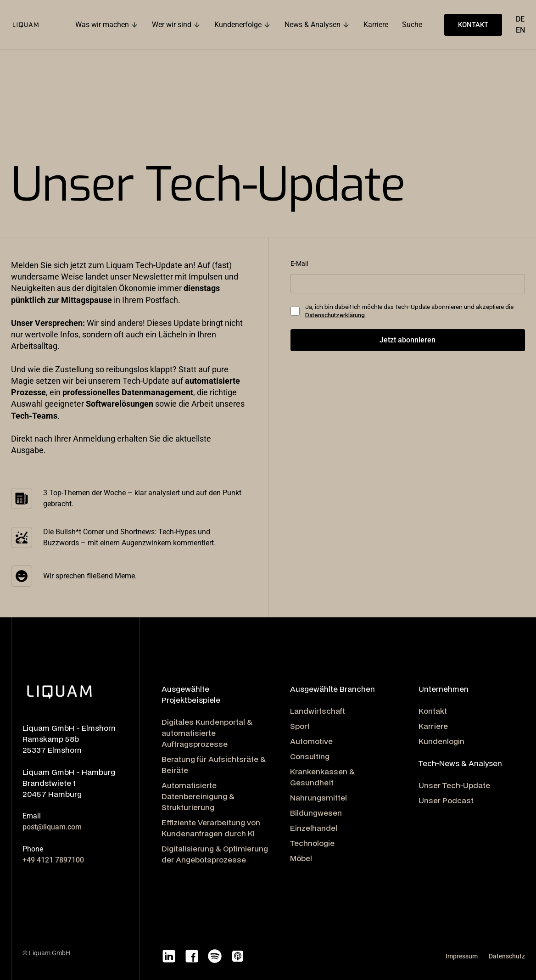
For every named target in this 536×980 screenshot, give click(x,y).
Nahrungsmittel (318, 798)
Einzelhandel (314, 828)
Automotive (311, 741)
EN (520, 30)
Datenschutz (507, 956)
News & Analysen (313, 25)
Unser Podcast (446, 800)
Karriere (433, 726)
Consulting (310, 756)
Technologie (312, 843)
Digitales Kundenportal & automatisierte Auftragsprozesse (207, 733)
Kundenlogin (441, 741)
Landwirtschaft (318, 711)
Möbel (301, 858)
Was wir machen (102, 25)
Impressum (462, 956)
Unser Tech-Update (454, 785)
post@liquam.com (52, 827)
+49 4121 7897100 (53, 860)
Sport (300, 726)
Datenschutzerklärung (335, 315)
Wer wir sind (172, 25)
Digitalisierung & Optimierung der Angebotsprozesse (215, 854)
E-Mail (299, 263)
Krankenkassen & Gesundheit (322, 777)
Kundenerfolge (238, 25)
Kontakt (433, 711)
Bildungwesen (316, 813)
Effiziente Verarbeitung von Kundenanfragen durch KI (211, 828)
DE (520, 19)
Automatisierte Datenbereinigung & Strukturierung (198, 796)
